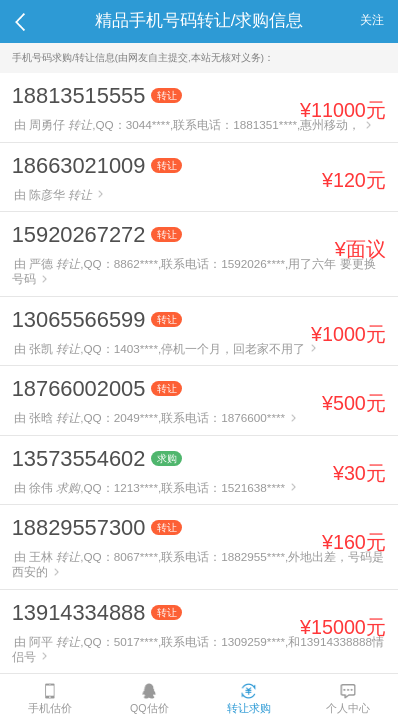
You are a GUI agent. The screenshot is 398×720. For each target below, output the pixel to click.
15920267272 (79, 234)
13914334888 (79, 612)
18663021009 (79, 165)
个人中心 (348, 698)
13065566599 (79, 319)
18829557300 (79, 527)
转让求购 (249, 698)
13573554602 (79, 458)
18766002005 (79, 388)
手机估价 (50, 698)
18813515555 (79, 95)
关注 (372, 19)
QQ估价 (149, 698)
